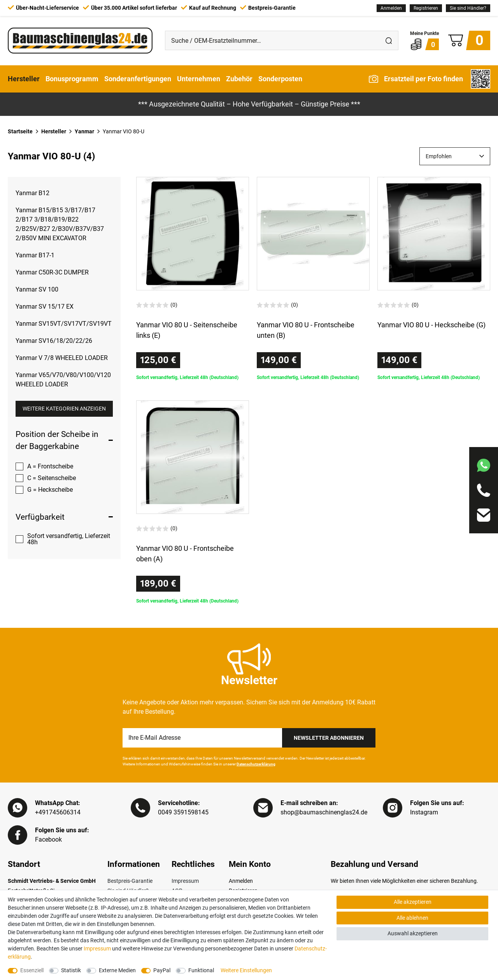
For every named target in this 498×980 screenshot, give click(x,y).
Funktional (201, 970)
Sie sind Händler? (468, 8)
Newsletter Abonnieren (329, 738)
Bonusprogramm (72, 79)
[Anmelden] (391, 8)
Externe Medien (117, 970)
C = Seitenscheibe (52, 478)
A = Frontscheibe (50, 466)
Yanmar (84, 131)
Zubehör (239, 79)
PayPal (162, 970)
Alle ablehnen (412, 918)
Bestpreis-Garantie (130, 881)
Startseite (20, 131)
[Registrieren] (426, 8)
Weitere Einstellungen (246, 970)
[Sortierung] (455, 156)
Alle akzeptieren (413, 902)
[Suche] (389, 40)
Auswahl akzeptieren (413, 933)
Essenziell (32, 970)
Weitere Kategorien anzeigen (64, 409)
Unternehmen (199, 79)
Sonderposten (280, 79)
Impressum (185, 881)
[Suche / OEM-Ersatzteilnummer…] (272, 40)
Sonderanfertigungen (138, 79)
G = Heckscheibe (50, 490)
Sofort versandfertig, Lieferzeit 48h (69, 539)
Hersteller (24, 79)
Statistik (71, 970)
